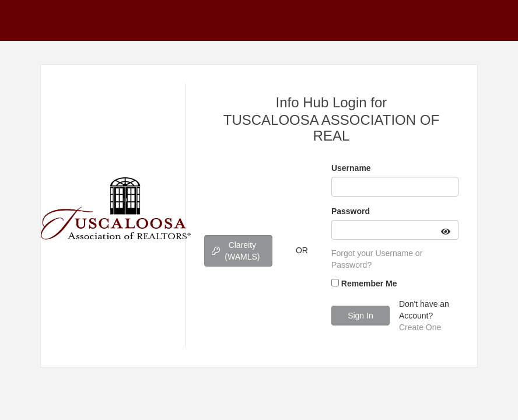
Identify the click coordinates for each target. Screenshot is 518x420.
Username (351, 168)
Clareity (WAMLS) (236, 251)
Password (351, 211)
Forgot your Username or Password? (377, 259)
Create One (420, 327)
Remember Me (369, 283)
